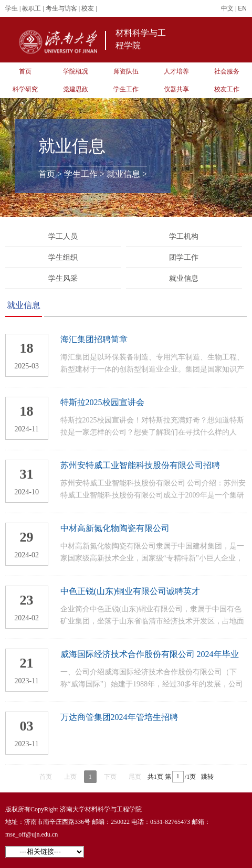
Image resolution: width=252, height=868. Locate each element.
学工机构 (184, 236)
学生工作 (126, 89)
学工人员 (63, 236)
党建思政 (76, 89)
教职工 (31, 8)
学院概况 (76, 71)
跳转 (207, 777)
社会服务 (227, 71)
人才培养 (176, 71)
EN (242, 8)
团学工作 (184, 257)
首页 (25, 71)
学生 (12, 8)
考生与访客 (61, 8)
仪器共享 (176, 89)
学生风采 (63, 278)
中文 (227, 8)
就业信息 (123, 174)
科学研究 (25, 89)
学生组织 (63, 257)
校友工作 (227, 89)
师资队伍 (126, 71)
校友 (88, 8)
